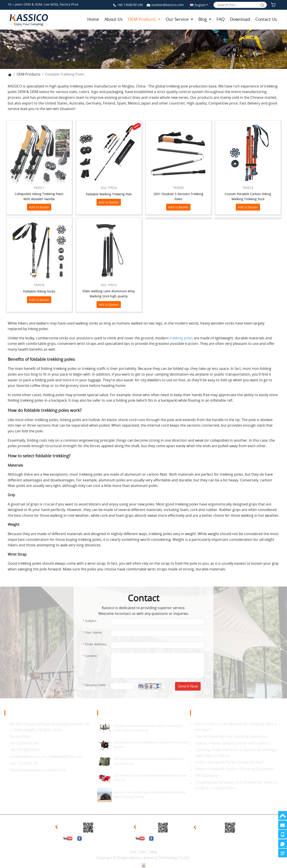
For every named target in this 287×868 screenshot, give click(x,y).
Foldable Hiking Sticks (39, 291)
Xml (143, 852)
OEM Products (143, 19)
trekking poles (181, 338)
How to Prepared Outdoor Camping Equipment (235, 769)
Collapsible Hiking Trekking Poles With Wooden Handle (39, 196)
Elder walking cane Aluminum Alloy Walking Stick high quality (109, 294)
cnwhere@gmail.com (66, 756)
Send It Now (188, 686)
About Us (114, 19)
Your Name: (94, 632)
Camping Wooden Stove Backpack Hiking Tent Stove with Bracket (151, 745)
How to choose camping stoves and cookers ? (234, 743)
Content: (91, 656)
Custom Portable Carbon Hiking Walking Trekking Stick (248, 196)
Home (93, 19)
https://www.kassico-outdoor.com (38, 770)
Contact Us (266, 19)
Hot (133, 852)
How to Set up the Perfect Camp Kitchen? (229, 762)
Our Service (178, 19)
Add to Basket (39, 207)
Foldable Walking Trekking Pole (109, 194)
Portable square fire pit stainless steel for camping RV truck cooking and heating (148, 728)
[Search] (240, 5)
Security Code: (96, 685)
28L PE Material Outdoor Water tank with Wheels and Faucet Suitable (149, 761)
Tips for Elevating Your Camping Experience (231, 736)
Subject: (91, 621)
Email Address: (96, 644)
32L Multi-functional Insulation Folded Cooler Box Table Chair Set (150, 778)
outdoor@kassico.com (167, 5)
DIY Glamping (207, 776)
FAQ (221, 19)
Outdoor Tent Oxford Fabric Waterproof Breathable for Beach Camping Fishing (150, 795)
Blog (203, 19)
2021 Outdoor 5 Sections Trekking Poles (178, 196)
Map (153, 852)
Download (240, 19)
